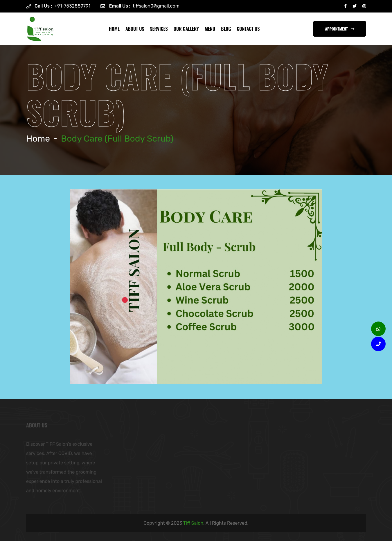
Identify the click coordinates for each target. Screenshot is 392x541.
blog (226, 29)
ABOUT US (135, 29)
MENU (210, 29)
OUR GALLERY (186, 29)
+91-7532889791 (72, 6)
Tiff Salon (193, 523)
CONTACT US (248, 29)
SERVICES (159, 29)
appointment (340, 29)
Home (114, 29)
